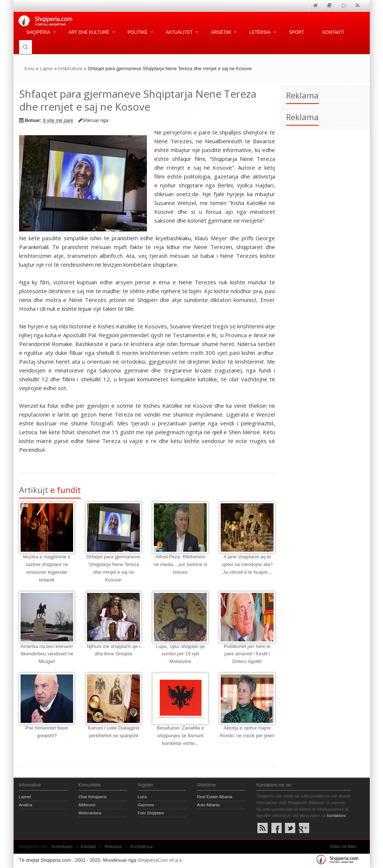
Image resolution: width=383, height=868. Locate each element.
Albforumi (87, 805)
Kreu (30, 69)
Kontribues (62, 847)
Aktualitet (179, 32)
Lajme (46, 69)
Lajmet (25, 797)
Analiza (26, 805)
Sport (297, 32)
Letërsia (260, 32)
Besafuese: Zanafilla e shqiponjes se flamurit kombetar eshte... (180, 736)
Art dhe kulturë (89, 32)
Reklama (113, 847)
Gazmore (146, 805)
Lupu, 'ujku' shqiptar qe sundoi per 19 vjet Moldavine (180, 654)
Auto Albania (208, 805)
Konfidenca (141, 847)
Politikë (138, 32)
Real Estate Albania (214, 797)
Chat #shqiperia (92, 797)
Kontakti (333, 32)
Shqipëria (38, 32)
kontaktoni (336, 815)
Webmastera (90, 813)
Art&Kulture (70, 69)
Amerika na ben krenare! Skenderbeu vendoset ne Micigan (47, 654)
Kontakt (89, 847)
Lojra (142, 797)
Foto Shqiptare (151, 813)
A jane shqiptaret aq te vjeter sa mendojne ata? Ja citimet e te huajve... (247, 564)
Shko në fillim (343, 847)
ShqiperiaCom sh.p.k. (160, 860)
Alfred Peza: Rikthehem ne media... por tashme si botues (180, 564)
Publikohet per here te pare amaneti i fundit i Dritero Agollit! (247, 654)
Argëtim (221, 32)
